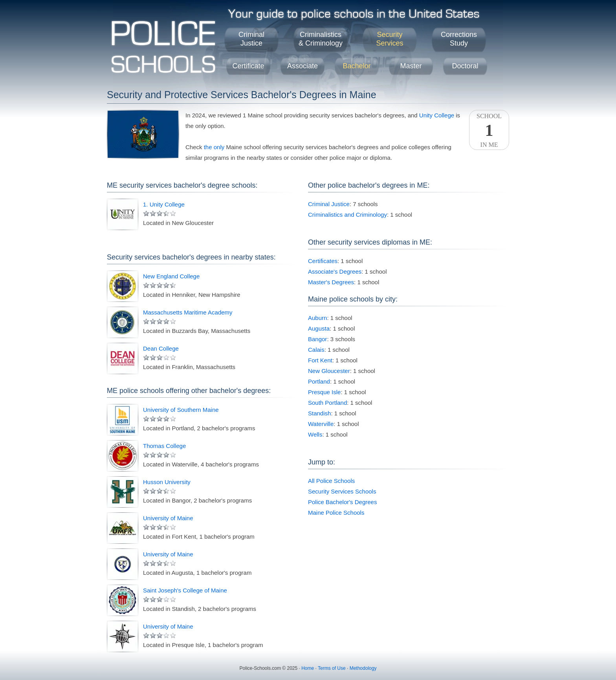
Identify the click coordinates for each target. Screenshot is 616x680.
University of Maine (168, 518)
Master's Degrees (331, 282)
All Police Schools (331, 481)
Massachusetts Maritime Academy (188, 312)
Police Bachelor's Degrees (342, 502)
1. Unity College (164, 204)
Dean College (161, 348)
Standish (319, 413)
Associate (302, 66)
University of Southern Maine (181, 410)
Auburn (317, 318)
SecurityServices (390, 39)
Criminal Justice (329, 204)
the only (214, 147)
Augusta (319, 328)
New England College (171, 276)
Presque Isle (324, 392)
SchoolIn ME (489, 130)
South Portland (327, 403)
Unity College (437, 115)
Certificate (248, 66)
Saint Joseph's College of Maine (185, 590)
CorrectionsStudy (459, 39)
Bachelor (357, 66)
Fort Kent (320, 360)
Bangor (317, 339)
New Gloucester (329, 371)
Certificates (323, 261)
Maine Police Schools (336, 513)
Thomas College (164, 446)
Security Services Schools (342, 491)
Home (308, 668)
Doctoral (465, 66)
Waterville (321, 424)
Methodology (363, 668)
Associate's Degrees (335, 271)
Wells (315, 434)
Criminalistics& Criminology (321, 39)
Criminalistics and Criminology (347, 215)
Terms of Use (332, 668)
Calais (316, 350)
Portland (319, 381)
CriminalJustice (251, 39)
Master (411, 66)
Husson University (167, 482)
